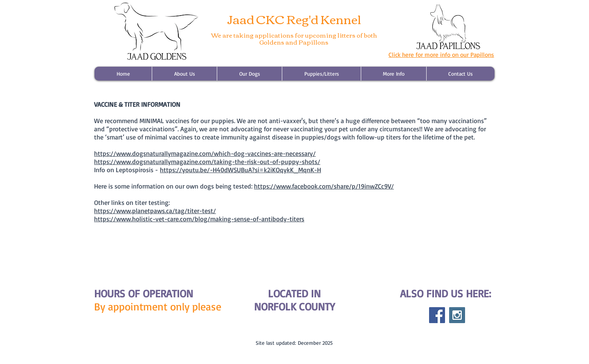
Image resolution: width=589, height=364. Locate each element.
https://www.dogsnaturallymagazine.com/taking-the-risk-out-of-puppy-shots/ (207, 162)
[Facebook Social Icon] (437, 315)
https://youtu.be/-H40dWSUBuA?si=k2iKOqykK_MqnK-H (241, 170)
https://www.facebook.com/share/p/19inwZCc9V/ (324, 186)
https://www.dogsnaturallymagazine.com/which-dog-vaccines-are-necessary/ (205, 153)
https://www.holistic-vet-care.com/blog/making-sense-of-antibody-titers (199, 219)
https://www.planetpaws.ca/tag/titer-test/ (155, 211)
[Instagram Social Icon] (457, 315)
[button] (321, 74)
